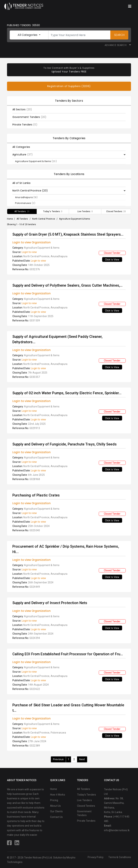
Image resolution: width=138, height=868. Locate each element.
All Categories (28, 35)
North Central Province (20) (30, 191)
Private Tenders (25, 125)
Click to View (112, 259)
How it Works (58, 795)
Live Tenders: (85, 211)
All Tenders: (22, 211)
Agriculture (23, 154)
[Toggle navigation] (130, 6)
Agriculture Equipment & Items (36, 161)
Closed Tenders (86, 806)
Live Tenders (84, 800)
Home (10, 219)
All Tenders (22, 219)
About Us (55, 806)
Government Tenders (29, 117)
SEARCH (119, 35)
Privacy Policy (96, 857)
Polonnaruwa (25, 203)
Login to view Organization (32, 242)
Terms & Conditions (120, 857)
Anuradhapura (26, 197)
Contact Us (56, 817)
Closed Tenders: (116, 211)
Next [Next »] (82, 759)
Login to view (29, 252)
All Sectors (22, 109)
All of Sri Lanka (21, 183)
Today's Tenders (87, 795)
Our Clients (57, 811)
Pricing (54, 800)
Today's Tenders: (53, 211)
